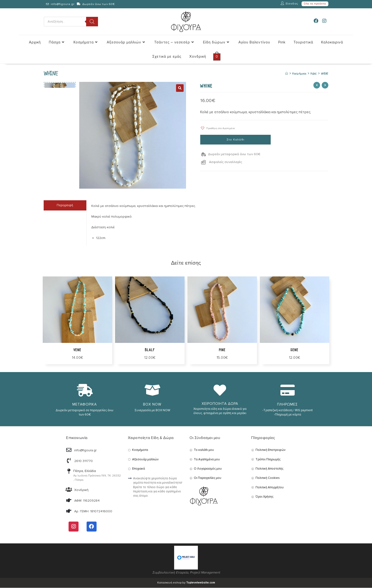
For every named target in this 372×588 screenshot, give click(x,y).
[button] (218, 128)
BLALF (150, 350)
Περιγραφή (65, 205)
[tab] (65, 206)
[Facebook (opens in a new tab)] (316, 21)
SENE (295, 350)
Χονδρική (81, 490)
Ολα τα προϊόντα (315, 4)
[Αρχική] (285, 74)
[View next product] (325, 85)
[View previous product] (317, 85)
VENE (78, 350)
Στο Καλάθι (235, 140)
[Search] (92, 22)
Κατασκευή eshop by (186, 583)
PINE (222, 350)
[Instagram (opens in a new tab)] (324, 21)
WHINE (325, 74)
